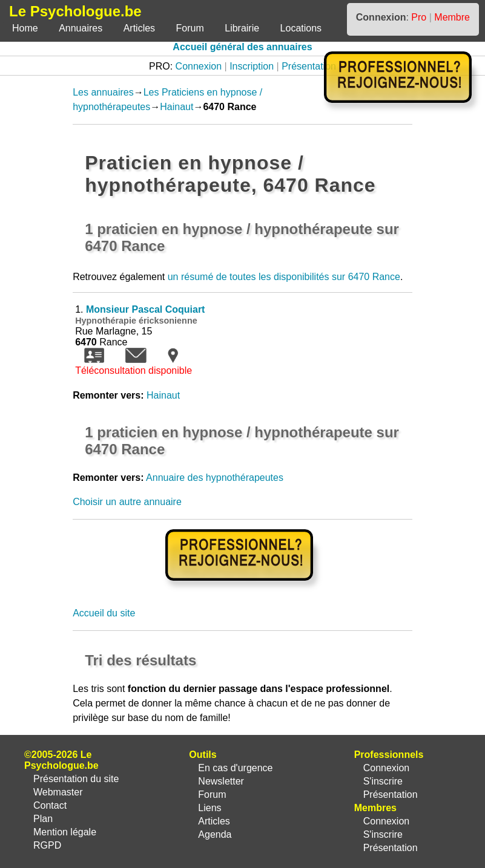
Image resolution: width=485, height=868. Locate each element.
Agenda (215, 834)
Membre (452, 17)
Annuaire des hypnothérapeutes (215, 478)
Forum (190, 28)
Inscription (252, 66)
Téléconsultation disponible (134, 370)
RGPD (47, 845)
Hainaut (177, 107)
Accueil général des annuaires (242, 47)
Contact (50, 805)
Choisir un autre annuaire (127, 502)
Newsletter (221, 781)
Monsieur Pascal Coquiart (146, 309)
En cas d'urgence (235, 768)
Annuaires (81, 28)
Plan (43, 819)
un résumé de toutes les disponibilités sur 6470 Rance (284, 277)
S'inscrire (383, 781)
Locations (301, 28)
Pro (419, 17)
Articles (139, 28)
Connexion (199, 66)
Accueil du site (104, 613)
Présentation (309, 66)
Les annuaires (103, 92)
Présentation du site (76, 779)
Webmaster (58, 792)
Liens (210, 808)
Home (25, 28)
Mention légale (65, 832)
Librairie (242, 28)
